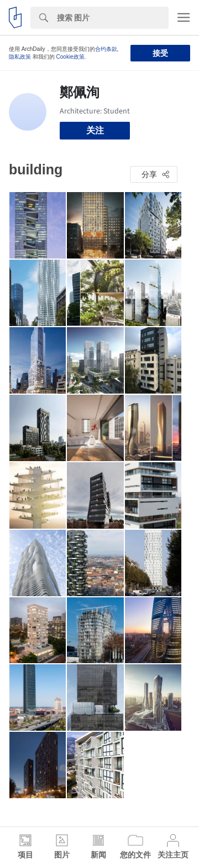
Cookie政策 (70, 57)
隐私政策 (20, 57)
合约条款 (106, 49)
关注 (95, 130)
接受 (160, 53)
